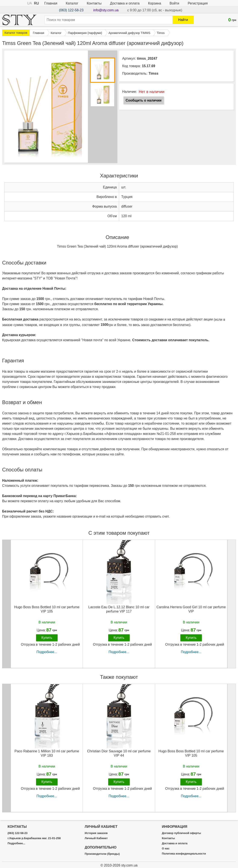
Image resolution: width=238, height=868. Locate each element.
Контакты (94, 3)
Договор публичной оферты (181, 833)
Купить (47, 638)
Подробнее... (47, 652)
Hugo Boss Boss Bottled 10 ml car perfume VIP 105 (47, 609)
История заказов (96, 833)
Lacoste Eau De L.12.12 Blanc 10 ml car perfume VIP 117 (119, 609)
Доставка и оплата (125, 3)
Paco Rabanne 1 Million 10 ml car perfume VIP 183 (47, 753)
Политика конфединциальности (184, 854)
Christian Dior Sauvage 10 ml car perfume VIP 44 (119, 753)
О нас (166, 849)
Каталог (72, 3)
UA (29, 3)
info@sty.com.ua (106, 10)
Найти (183, 20)
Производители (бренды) (102, 854)
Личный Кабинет (96, 838)
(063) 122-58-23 (71, 10)
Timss (153, 73)
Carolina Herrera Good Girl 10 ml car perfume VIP (191, 609)
